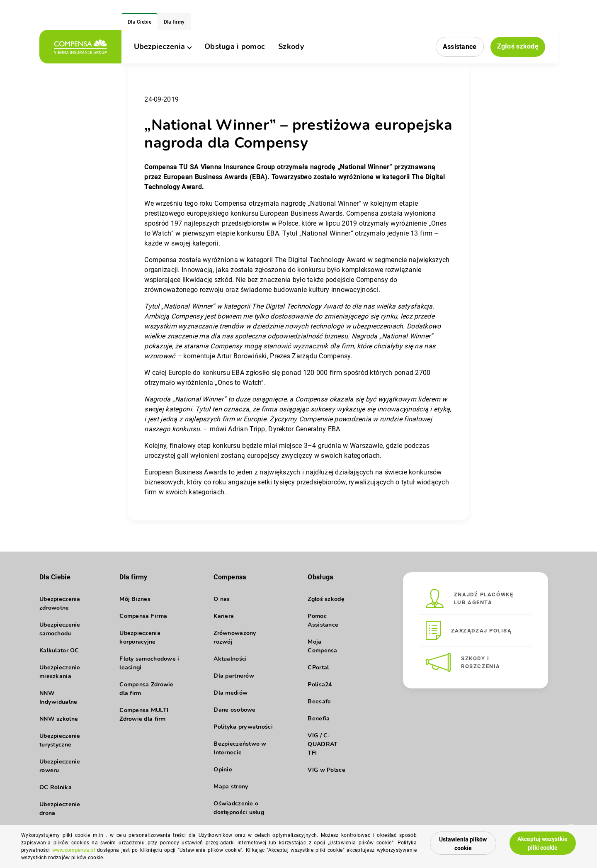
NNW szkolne (59, 719)
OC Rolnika (56, 787)
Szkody (291, 46)
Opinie (223, 770)
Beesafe (319, 701)
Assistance (460, 47)
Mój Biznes (135, 599)
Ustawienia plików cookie (463, 844)
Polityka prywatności (243, 727)
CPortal (318, 667)
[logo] (80, 47)
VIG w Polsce (326, 770)
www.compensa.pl (74, 850)
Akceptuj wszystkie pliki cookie (542, 843)
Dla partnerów (234, 676)
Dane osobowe (234, 710)
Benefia (319, 718)
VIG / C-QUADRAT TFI (323, 744)
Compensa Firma (143, 616)
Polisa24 (320, 684)
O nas (222, 599)
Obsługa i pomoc (235, 46)
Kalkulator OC (59, 650)
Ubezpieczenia (163, 46)
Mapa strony (231, 787)
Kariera (224, 616)
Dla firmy (174, 22)
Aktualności (230, 659)
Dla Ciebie (140, 22)
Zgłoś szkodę (518, 46)
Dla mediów (231, 693)
